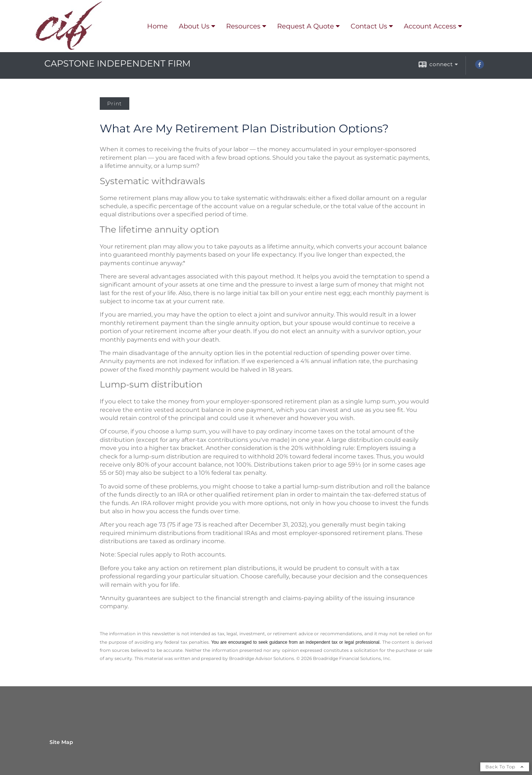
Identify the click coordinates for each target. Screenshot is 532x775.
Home (157, 26)
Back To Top (505, 767)
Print (115, 104)
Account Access (430, 26)
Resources (243, 26)
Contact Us (369, 26)
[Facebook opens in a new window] (480, 67)
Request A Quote (306, 26)
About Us (194, 26)
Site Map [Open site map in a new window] (61, 742)
